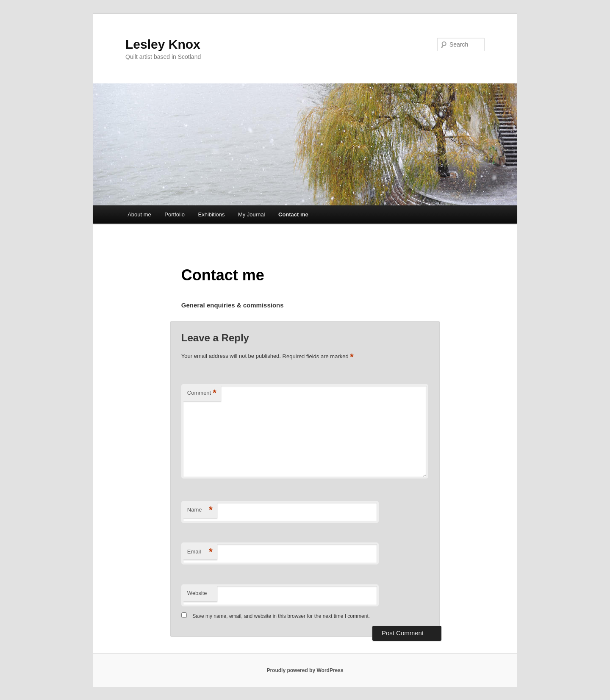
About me (139, 214)
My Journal (252, 214)
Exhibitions (212, 214)
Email (200, 552)
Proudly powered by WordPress (305, 670)
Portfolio (175, 214)
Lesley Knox (163, 44)
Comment (202, 393)
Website (197, 593)
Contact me (293, 214)
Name (200, 510)
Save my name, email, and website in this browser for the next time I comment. (281, 616)
